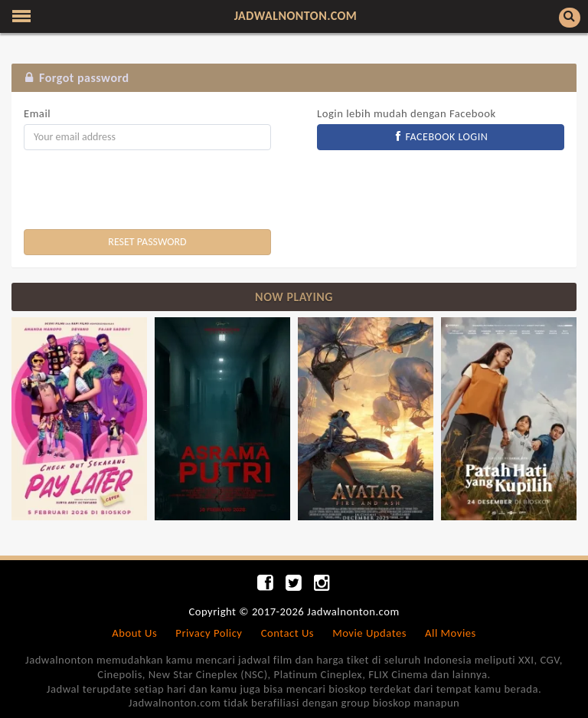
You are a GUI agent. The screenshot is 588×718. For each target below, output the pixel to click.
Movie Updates (369, 633)
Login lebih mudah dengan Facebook (407, 113)
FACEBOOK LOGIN (441, 137)
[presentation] (140, 192)
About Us (134, 633)
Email (37, 113)
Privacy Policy (209, 633)
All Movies (451, 633)
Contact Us (287, 633)
